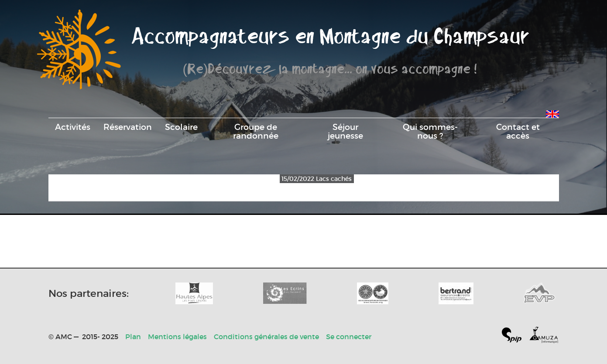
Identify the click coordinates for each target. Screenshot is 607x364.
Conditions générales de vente (266, 337)
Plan (133, 337)
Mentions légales (177, 337)
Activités (73, 127)
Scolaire (181, 127)
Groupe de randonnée (256, 131)
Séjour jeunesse (345, 131)
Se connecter (349, 337)
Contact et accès (518, 131)
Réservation (128, 127)
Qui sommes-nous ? (430, 131)
